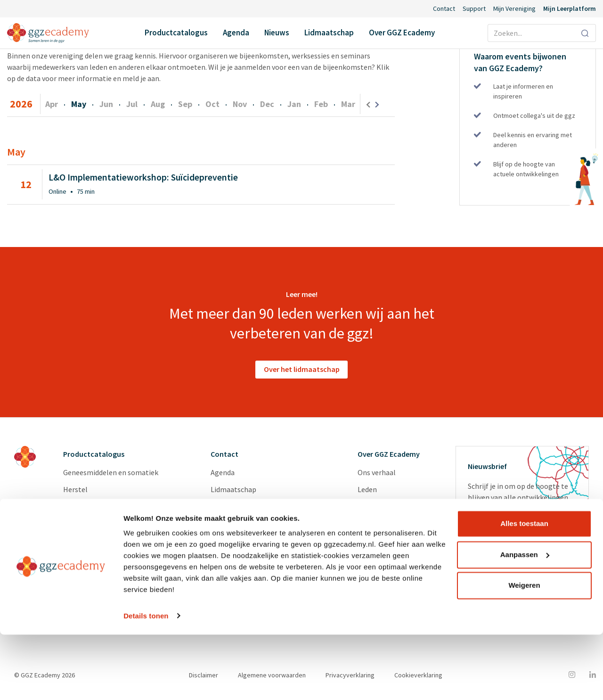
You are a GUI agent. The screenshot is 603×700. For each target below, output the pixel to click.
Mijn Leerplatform (570, 8)
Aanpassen (525, 620)
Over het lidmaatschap (302, 371)
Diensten (372, 542)
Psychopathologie (93, 508)
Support (474, 8)
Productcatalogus (176, 33)
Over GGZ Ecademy (402, 33)
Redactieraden (381, 559)
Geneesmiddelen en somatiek (111, 474)
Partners (372, 508)
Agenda (236, 33)
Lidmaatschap (329, 33)
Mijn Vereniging (514, 8)
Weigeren (524, 651)
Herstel (75, 491)
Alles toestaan (524, 589)
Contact (444, 8)
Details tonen (146, 681)
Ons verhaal (377, 474)
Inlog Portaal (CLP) (242, 542)
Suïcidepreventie (90, 525)
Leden (367, 491)
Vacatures (373, 525)
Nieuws (277, 33)
